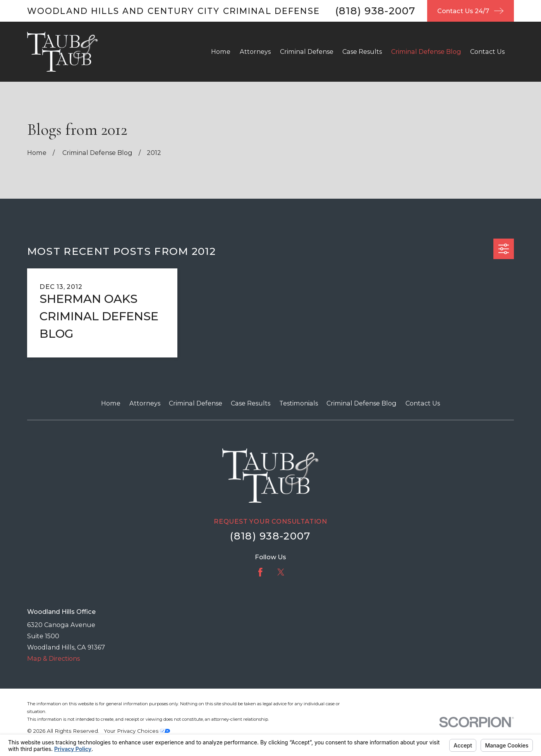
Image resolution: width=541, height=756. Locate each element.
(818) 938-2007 (376, 11)
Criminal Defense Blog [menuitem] (426, 52)
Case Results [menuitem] (362, 52)
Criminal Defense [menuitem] (307, 52)
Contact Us (423, 403)
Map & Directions (53, 658)
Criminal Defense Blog (362, 403)
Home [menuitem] (221, 52)
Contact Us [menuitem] (487, 52)
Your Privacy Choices (137, 731)
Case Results (251, 403)
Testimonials (299, 403)
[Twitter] (281, 572)
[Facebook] (260, 572)
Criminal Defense (196, 403)
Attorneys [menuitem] (255, 52)
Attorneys (145, 403)
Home (111, 403)
